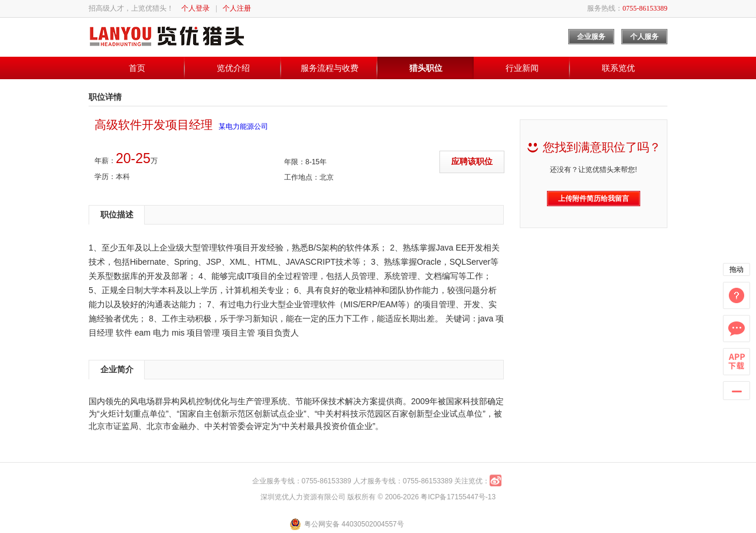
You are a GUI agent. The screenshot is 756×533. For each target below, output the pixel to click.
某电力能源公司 (243, 126)
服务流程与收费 (330, 68)
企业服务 (591, 37)
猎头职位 (426, 68)
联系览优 (618, 68)
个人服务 (644, 37)
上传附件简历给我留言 (594, 199)
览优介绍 (233, 68)
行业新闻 (522, 68)
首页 (137, 68)
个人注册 (237, 8)
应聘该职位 (472, 162)
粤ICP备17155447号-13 (458, 497)
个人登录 (195, 8)
